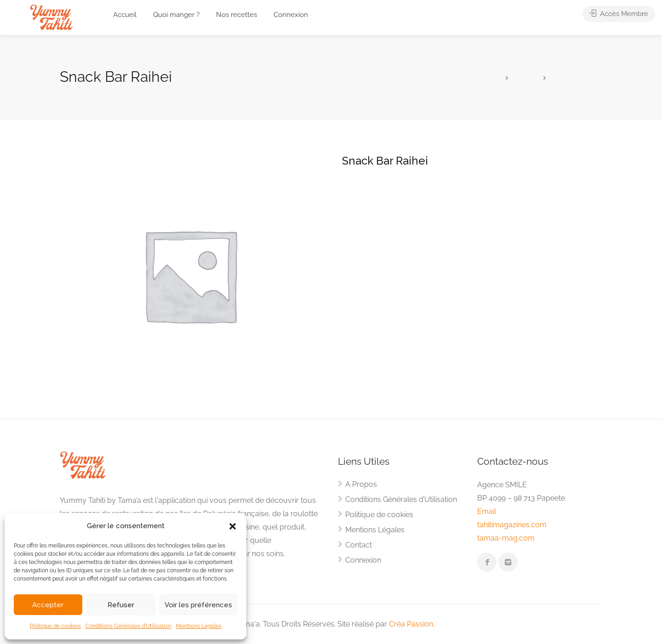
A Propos (361, 484)
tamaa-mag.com (506, 538)
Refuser (121, 605)
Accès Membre (619, 15)
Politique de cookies (55, 626)
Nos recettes (237, 15)
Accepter (48, 605)
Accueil (125, 15)
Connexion (291, 15)
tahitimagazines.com (512, 525)
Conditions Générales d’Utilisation (128, 626)
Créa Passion (411, 624)
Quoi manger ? (176, 15)
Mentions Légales (199, 626)
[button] (233, 526)
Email (487, 511)
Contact (359, 545)
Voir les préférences (198, 605)
